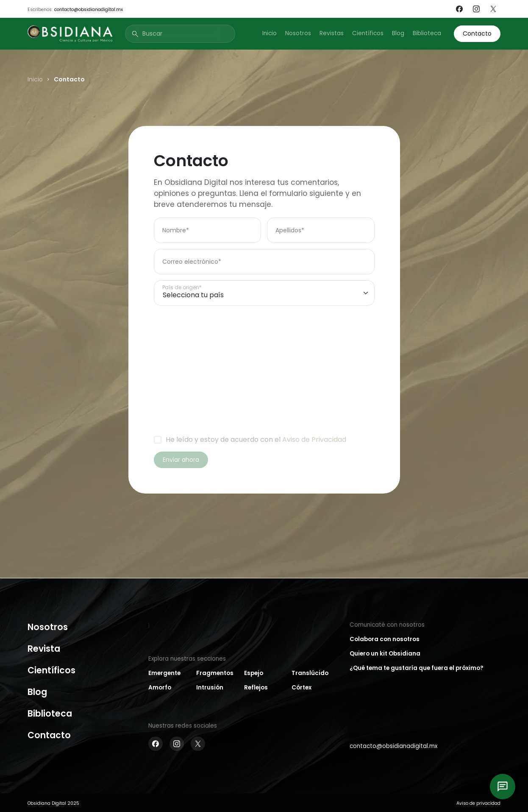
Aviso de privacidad (478, 803)
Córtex (302, 688)
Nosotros (298, 33)
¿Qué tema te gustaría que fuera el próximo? (417, 668)
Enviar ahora (181, 460)
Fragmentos (215, 673)
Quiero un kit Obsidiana (385, 654)
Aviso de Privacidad (314, 439)
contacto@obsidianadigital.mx (89, 10)
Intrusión (210, 688)
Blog (398, 33)
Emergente (164, 673)
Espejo (254, 673)
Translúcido (310, 673)
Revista (44, 649)
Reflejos (256, 688)
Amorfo (160, 688)
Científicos (368, 33)
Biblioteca (427, 33)
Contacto (477, 33)
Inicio (270, 33)
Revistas (332, 33)
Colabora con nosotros (385, 639)
